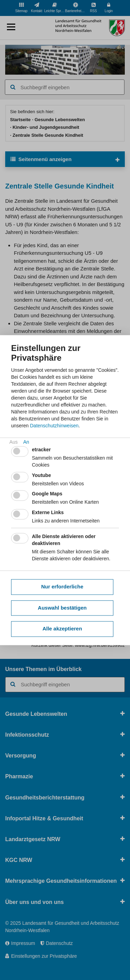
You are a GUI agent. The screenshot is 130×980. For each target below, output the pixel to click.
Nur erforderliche (62, 587)
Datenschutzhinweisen (54, 426)
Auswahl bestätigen (62, 608)
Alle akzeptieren (62, 629)
